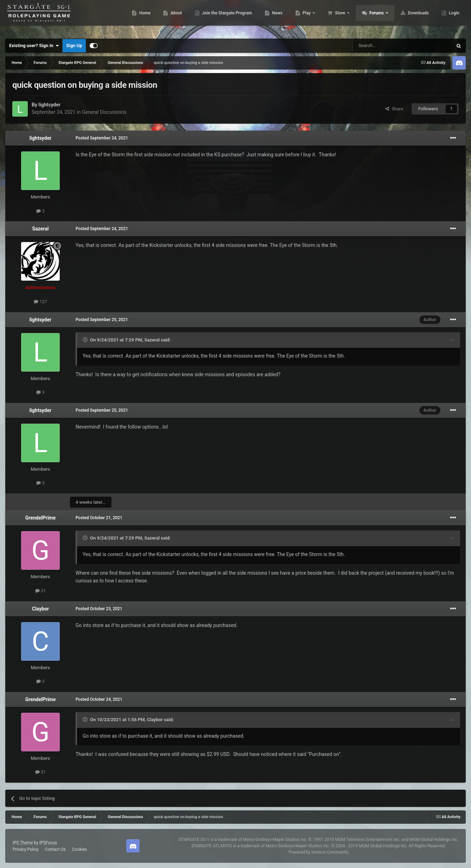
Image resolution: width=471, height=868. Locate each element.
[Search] (386, 46)
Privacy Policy (26, 849)
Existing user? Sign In (34, 46)
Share (394, 109)
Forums (373, 18)
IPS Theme (23, 843)
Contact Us (55, 849)
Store (337, 18)
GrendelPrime (41, 518)
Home (141, 18)
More (450, 18)
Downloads (414, 18)
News (273, 18)
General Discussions (104, 112)
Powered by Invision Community (319, 852)
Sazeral (41, 229)
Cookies (80, 849)
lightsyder (49, 105)
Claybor (40, 609)
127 (40, 302)
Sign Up (74, 45)
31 (41, 591)
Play (303, 18)
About (172, 18)
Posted (102, 138)
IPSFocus (48, 843)
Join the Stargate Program (223, 18)
